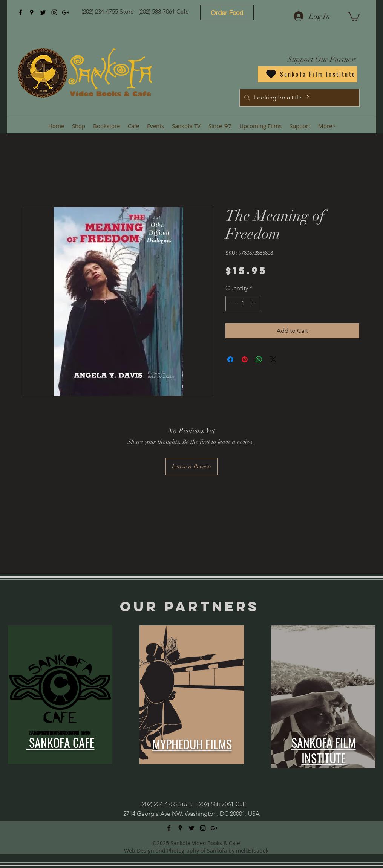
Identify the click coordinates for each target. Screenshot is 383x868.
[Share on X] (273, 359)
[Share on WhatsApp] (259, 359)
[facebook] (20, 12)
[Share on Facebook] (230, 359)
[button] (354, 16)
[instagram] (54, 12)
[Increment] (254, 304)
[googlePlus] (66, 12)
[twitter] (43, 12)
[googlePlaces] (32, 12)
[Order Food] (227, 12)
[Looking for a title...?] (299, 98)
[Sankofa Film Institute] (307, 74)
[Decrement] (232, 304)
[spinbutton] (243, 304)
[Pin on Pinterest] (245, 359)
